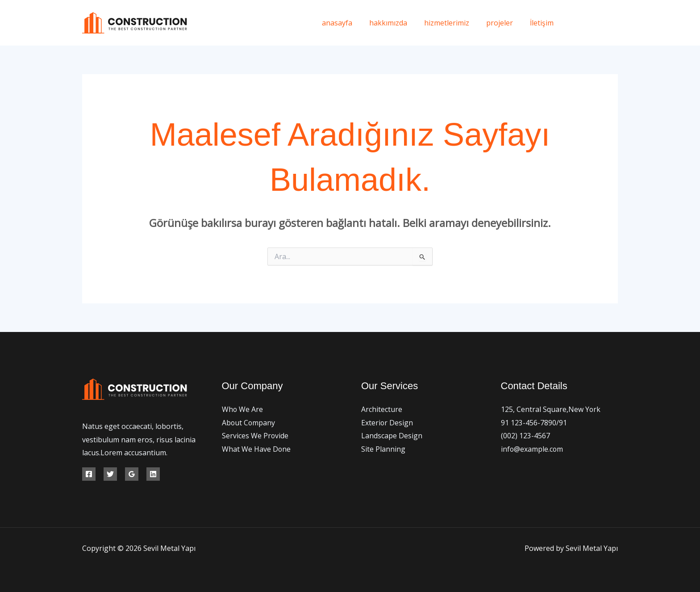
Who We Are (243, 409)
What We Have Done (256, 449)
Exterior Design (387, 423)
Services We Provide (255, 436)
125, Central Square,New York (551, 409)
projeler (504, 23)
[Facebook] (574, 23)
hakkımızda (398, 23)
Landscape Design (392, 436)
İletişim (543, 23)
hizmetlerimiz (453, 23)
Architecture (382, 409)
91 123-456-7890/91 (534, 423)
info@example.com (532, 449)
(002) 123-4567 (525, 436)
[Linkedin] (153, 474)
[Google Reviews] (132, 474)
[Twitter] (594, 23)
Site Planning (383, 449)
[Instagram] (615, 23)
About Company (249, 423)
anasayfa (349, 23)
